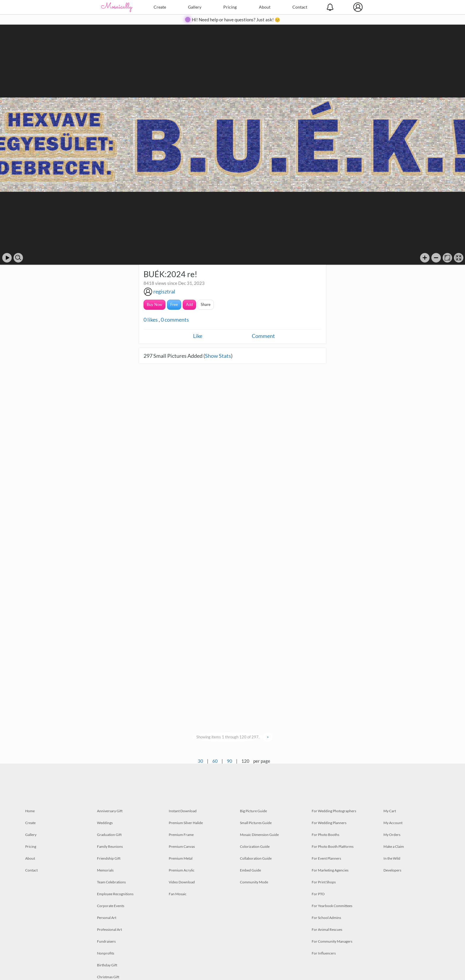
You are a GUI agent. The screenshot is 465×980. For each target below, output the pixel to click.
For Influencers (324, 953)
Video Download (182, 882)
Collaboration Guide (256, 858)
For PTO (318, 894)
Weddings (105, 823)
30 (200, 761)
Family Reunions (110, 846)
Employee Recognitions (115, 894)
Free (174, 304)
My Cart (390, 811)
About (265, 7)
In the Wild (392, 858)
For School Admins (326, 918)
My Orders (392, 835)
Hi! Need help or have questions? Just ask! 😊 (236, 20)
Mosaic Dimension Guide (259, 835)
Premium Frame (181, 835)
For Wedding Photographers (334, 811)
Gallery (195, 7)
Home (30, 811)
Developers (392, 870)
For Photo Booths (325, 835)
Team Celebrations (111, 882)
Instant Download (183, 811)
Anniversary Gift (110, 811)
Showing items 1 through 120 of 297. (228, 737)
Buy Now (155, 304)
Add (189, 304)
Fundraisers (106, 941)
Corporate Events (111, 906)
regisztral (164, 291)
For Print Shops (324, 882)
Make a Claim (394, 846)
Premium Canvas (182, 846)
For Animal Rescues (327, 929)
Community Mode (254, 882)
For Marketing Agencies (330, 870)
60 (215, 761)
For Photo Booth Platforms (333, 846)
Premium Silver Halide (186, 823)
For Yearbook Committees (332, 906)
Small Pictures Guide (256, 823)
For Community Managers (332, 941)
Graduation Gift (109, 835)
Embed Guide (250, 870)
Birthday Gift (107, 965)
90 (230, 761)
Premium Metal (181, 858)
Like (198, 336)
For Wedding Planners (329, 823)
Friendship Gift (109, 858)
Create (160, 7)
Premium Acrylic (182, 870)
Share (206, 304)
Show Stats (218, 356)
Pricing (230, 7)
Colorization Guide (255, 846)
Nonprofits (106, 953)
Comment (263, 336)
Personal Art (107, 918)
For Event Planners (326, 858)
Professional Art (109, 929)
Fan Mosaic (178, 894)
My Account (393, 823)
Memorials (105, 870)
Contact (300, 7)
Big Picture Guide (253, 811)
